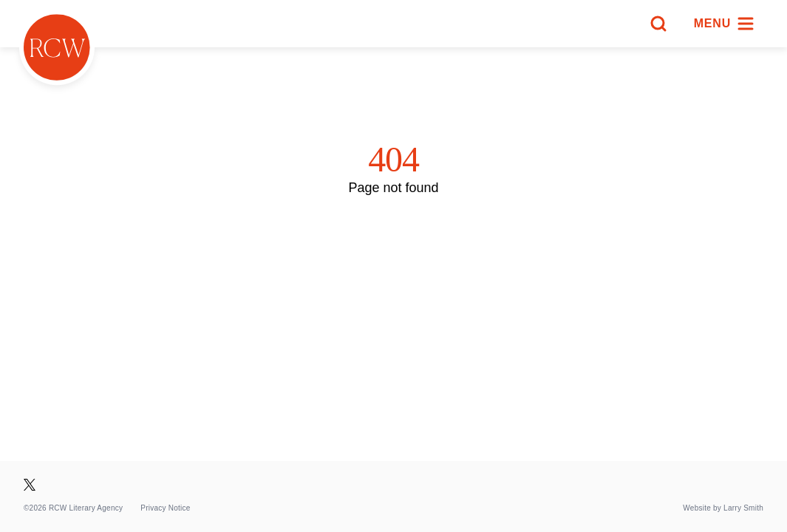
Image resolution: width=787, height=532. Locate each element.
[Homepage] (57, 47)
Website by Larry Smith (723, 508)
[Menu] (724, 24)
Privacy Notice (165, 508)
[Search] (658, 24)
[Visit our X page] (30, 485)
